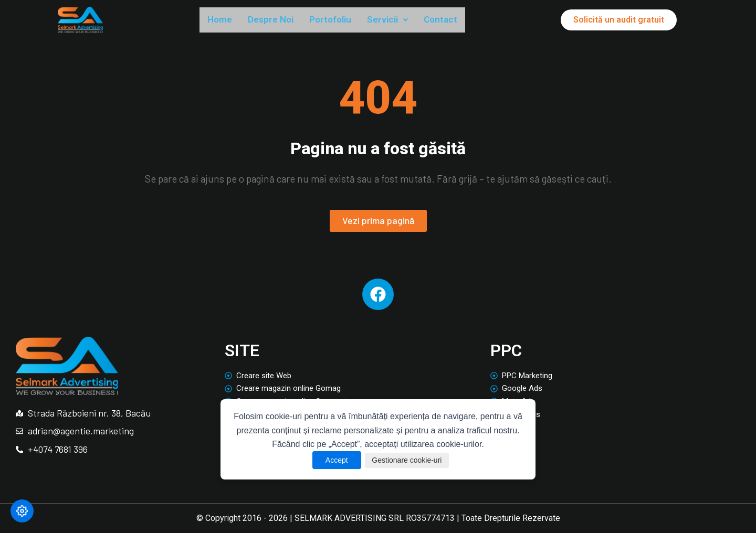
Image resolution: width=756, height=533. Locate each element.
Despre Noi (280, 20)
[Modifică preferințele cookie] (22, 511)
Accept (329, 460)
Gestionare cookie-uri (409, 460)
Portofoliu (347, 20)
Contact (469, 20)
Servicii (411, 20)
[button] (411, 21)
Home (222, 20)
